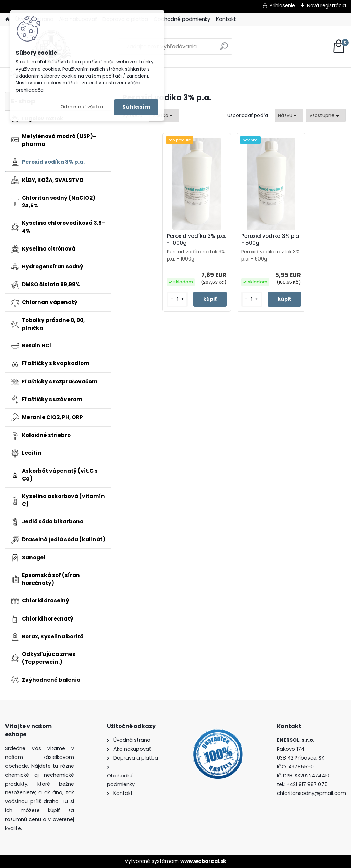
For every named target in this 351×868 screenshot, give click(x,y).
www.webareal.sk (203, 861)
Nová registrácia (326, 5)
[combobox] (289, 115)
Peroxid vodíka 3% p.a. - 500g (271, 240)
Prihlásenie (282, 5)
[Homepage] (8, 19)
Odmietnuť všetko (82, 107)
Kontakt (226, 19)
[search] (224, 49)
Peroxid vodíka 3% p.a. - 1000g (196, 240)
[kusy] (177, 299)
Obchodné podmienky (182, 19)
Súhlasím (136, 107)
